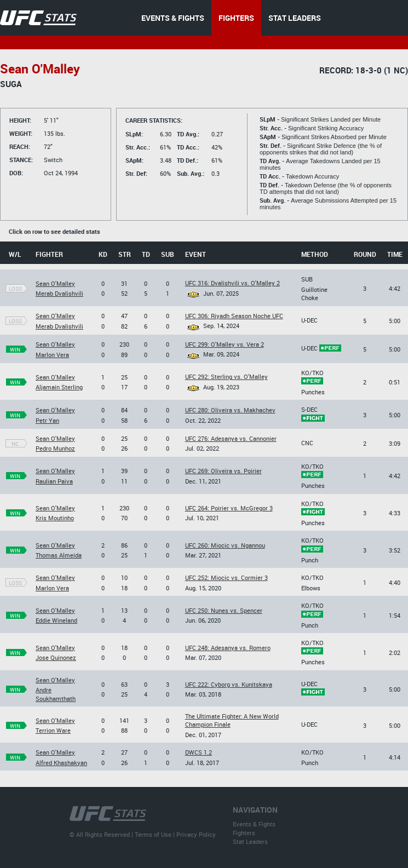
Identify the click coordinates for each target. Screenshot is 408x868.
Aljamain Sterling (59, 387)
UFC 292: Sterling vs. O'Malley (226, 376)
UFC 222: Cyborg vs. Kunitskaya (229, 684)
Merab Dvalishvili (59, 293)
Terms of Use (153, 834)
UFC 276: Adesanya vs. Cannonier (231, 438)
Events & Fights (254, 824)
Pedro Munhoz (55, 448)
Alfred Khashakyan (61, 763)
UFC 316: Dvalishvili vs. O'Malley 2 (232, 283)
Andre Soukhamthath (56, 694)
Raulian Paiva (54, 481)
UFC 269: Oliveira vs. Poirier (223, 471)
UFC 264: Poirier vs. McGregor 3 (229, 508)
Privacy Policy (196, 834)
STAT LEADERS (295, 18)
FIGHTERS (236, 18)
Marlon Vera (52, 355)
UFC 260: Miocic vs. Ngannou (225, 545)
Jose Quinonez (56, 657)
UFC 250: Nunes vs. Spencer (224, 610)
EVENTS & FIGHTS (173, 18)
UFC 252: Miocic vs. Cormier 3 (226, 577)
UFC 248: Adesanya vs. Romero (228, 648)
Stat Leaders (250, 841)
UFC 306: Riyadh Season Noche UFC (234, 316)
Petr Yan (47, 420)
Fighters (244, 833)
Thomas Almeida (59, 555)
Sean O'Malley (55, 283)
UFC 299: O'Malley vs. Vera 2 (225, 344)
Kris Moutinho (55, 518)
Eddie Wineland (56, 620)
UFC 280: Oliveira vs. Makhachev (230, 410)
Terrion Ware (53, 730)
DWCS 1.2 (199, 752)
